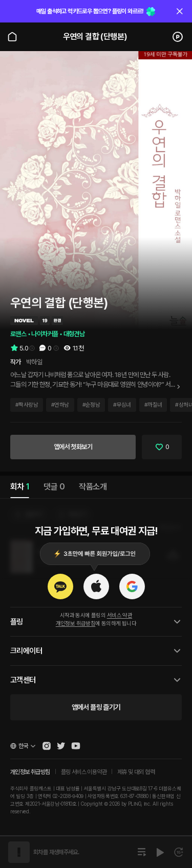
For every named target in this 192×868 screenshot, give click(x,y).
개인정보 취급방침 (76, 624)
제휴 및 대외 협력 (136, 772)
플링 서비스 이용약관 (84, 772)
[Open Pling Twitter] (61, 746)
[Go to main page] (12, 37)
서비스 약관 (120, 615)
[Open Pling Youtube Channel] (76, 746)
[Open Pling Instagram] (47, 746)
